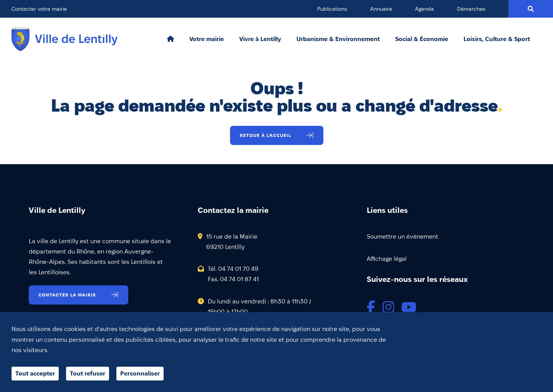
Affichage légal (387, 259)
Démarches (471, 9)
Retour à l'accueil (265, 135)
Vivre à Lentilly (260, 39)
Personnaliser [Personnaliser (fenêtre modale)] (140, 373)
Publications (332, 9)
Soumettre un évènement (402, 236)
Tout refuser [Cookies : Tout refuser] (88, 373)
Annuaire (381, 9)
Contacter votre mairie (39, 9)
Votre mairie (207, 39)
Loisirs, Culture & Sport (497, 39)
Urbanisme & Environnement (338, 39)
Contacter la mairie (67, 295)
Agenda (425, 9)
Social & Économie (422, 39)
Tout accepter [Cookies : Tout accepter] (35, 373)
